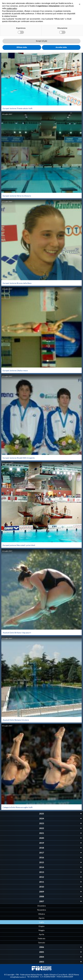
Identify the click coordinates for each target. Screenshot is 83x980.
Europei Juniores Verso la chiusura (17, 196)
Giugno (41, 926)
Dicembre (42, 906)
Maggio (42, 930)
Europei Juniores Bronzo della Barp (17, 283)
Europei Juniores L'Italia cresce (15, 370)
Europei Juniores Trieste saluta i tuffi (17, 108)
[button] (80, 4)
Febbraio (42, 938)
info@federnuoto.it (18, 977)
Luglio (42, 922)
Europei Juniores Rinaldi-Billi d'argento (19, 458)
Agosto (42, 918)
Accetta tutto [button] (61, 47)
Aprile (41, 934)
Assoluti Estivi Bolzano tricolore (16, 720)
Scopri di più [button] (41, 41)
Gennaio (42, 943)
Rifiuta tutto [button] (22, 47)
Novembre (42, 910)
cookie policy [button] (12, 8)
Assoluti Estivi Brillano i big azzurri (17, 633)
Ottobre (42, 914)
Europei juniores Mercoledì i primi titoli (19, 545)
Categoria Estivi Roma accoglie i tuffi (18, 807)
